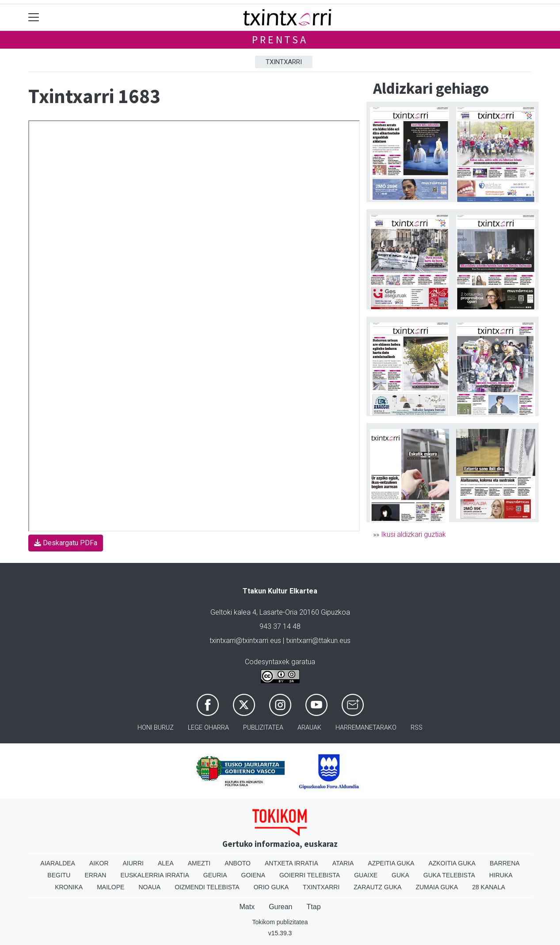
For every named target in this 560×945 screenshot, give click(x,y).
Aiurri (133, 863)
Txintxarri (284, 62)
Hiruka (501, 875)
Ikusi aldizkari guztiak (413, 534)
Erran (95, 875)
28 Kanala (489, 887)
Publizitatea (263, 728)
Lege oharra (208, 728)
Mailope (110, 887)
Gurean (280, 907)
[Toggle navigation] (34, 17)
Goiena (253, 875)
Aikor (99, 863)
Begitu (59, 875)
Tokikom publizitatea (280, 922)
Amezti (199, 863)
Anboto (238, 863)
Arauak (309, 728)
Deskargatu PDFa (66, 543)
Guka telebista (449, 875)
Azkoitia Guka (452, 863)
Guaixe (366, 875)
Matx (247, 907)
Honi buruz (156, 728)
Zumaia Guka (437, 887)
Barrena (505, 863)
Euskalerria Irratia (154, 875)
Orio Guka (271, 887)
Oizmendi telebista (207, 887)
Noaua (149, 887)
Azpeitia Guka (391, 863)
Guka (400, 875)
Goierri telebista (310, 875)
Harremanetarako (366, 728)
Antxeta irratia (291, 863)
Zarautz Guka (377, 887)
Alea (166, 863)
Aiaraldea (58, 863)
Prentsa (280, 40)
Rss (417, 728)
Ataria (343, 863)
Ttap (314, 907)
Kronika (69, 887)
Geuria (215, 875)
